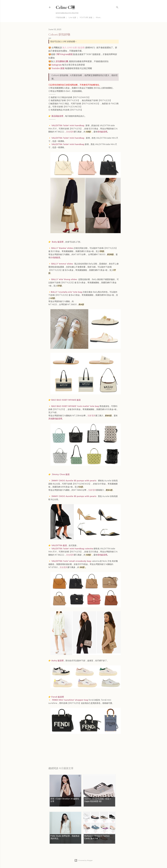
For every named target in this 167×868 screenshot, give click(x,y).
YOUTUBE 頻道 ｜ (87, 17)
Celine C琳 (66, 7)
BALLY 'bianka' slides (62, 248)
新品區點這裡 (57, 116)
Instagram (57, 65)
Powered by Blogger (84, 860)
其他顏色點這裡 (55, 419)
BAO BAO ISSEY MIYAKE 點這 (66, 400)
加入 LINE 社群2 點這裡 (73, 48)
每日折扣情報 (60, 752)
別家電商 (91, 416)
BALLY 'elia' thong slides (64, 279)
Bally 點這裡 (58, 242)
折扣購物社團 (62, 61)
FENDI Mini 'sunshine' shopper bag (70, 700)
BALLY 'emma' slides (62, 264)
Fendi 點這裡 (58, 697)
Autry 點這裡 (57, 661)
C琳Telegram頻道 (64, 54)
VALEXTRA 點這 (59, 545)
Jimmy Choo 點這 (61, 474)
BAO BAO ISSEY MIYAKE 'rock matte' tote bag (75, 406)
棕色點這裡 (102, 132)
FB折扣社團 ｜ (61, 17)
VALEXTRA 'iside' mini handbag (68, 125)
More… (99, 17)
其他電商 (70, 132)
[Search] (117, 7)
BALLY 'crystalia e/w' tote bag (66, 292)
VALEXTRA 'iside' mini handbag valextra (72, 549)
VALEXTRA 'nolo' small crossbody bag (71, 561)
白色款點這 (55, 258)
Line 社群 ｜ (73, 17)
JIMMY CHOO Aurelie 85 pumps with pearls (74, 481)
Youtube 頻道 (58, 68)
